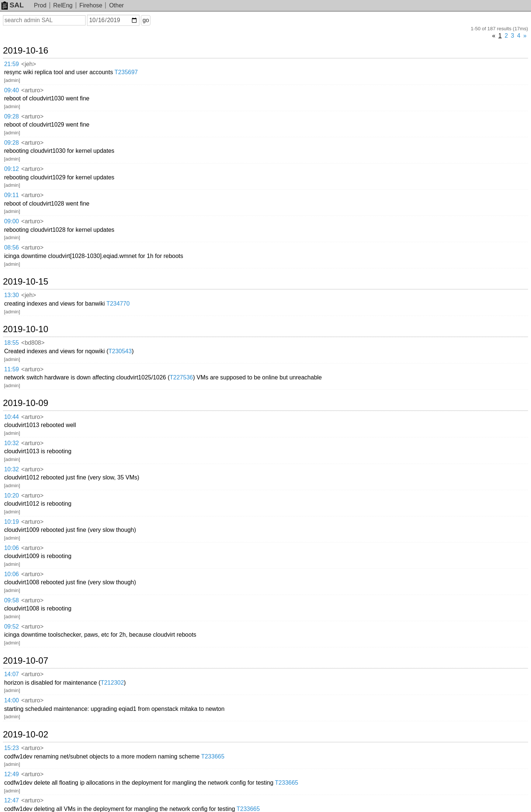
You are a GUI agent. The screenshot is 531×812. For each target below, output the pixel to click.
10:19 (11, 522)
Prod (40, 5)
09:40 (11, 90)
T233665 (213, 756)
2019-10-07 (26, 661)
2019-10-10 (26, 329)
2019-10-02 (26, 734)
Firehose (91, 5)
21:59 (11, 64)
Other (117, 5)
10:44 (11, 417)
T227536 (181, 377)
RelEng (63, 5)
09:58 (11, 600)
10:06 (11, 548)
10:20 (11, 496)
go (146, 20)
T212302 (112, 683)
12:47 (11, 800)
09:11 (11, 195)
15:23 (11, 748)
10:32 (11, 443)
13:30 (11, 295)
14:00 (11, 700)
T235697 (126, 72)
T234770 (118, 304)
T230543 (120, 351)
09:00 (11, 221)
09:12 (11, 169)
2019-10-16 (26, 51)
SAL (13, 5)
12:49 (11, 774)
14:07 (11, 674)
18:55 (11, 343)
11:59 (11, 369)
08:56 (11, 247)
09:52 (11, 627)
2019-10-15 (26, 282)
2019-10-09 (26, 403)
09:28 (11, 116)
